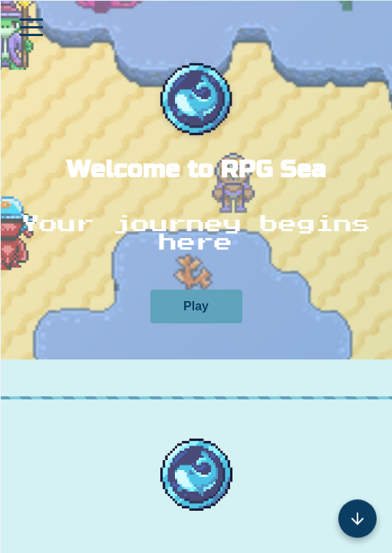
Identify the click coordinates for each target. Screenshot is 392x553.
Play (196, 306)
